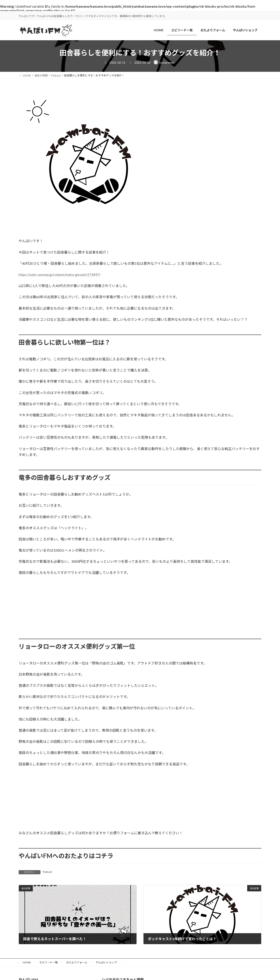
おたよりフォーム (77, 962)
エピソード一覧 (49, 962)
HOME (27, 962)
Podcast (47, 872)
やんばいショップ (106, 962)
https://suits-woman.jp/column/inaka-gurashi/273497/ (59, 274)
